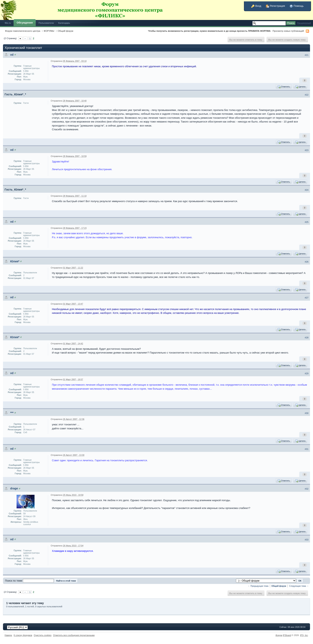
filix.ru (8, 23)
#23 (307, 150)
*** (12, 413)
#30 (307, 413)
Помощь (297, 6)
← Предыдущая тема (258, 586)
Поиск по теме (14, 581)
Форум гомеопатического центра (23, 31)
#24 (307, 190)
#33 (307, 540)
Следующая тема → (299, 586)
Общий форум (65, 31)
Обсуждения (25, 23)
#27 (307, 298)
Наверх (8, 635)
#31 (307, 449)
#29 (307, 373)
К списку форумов (23, 635)
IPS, (304, 635)
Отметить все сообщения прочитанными (74, 635)
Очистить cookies (43, 635)
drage (14, 488)
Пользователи (46, 23)
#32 (307, 489)
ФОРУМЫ (49, 31)
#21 (307, 55)
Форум (279, 635)
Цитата (300, 87)
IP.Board (287, 635)
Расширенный (304, 23)
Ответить (284, 87)
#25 (307, 222)
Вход (256, 6)
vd (12, 55)
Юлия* (15, 261)
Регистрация (275, 6)
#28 (307, 338)
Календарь (64, 23)
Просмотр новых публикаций (288, 31)
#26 (307, 262)
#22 (307, 95)
